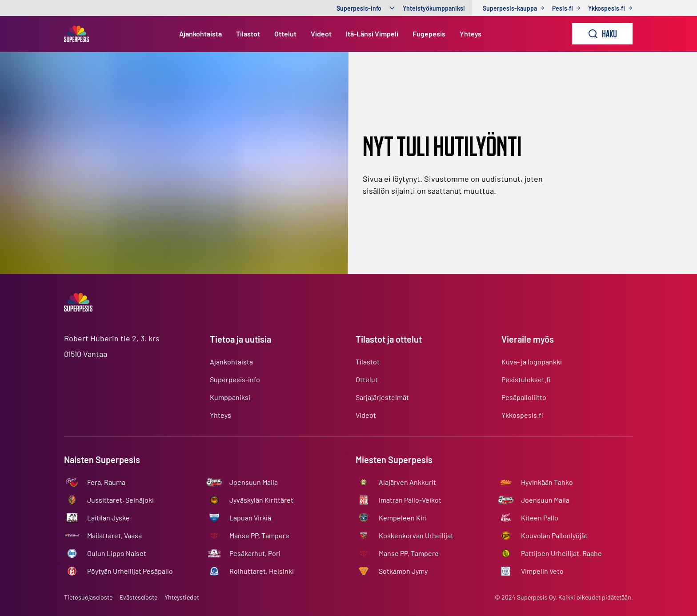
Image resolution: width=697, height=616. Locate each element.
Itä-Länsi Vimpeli (372, 34)
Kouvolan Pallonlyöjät (554, 535)
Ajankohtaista (200, 34)
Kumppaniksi (230, 397)
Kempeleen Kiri (403, 518)
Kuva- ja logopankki (532, 362)
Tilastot (248, 34)
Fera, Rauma (106, 482)
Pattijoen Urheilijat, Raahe (561, 553)
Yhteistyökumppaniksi (434, 8)
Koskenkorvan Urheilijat (416, 535)
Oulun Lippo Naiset (117, 553)
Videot (321, 34)
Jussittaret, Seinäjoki (120, 500)
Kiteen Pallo (540, 518)
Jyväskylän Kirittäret (261, 500)
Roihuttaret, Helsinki (262, 571)
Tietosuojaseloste (88, 597)
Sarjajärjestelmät (382, 397)
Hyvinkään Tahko (547, 482)
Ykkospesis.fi (522, 415)
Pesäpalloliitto (524, 397)
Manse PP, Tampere (259, 535)
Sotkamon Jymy (403, 571)
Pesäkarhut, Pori (255, 553)
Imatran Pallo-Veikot (410, 500)
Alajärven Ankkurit (407, 482)
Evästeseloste (138, 597)
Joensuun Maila (254, 482)
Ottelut (285, 34)
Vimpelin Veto (542, 571)
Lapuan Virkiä (250, 518)
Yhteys (471, 34)
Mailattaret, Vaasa (114, 535)
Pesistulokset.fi (526, 379)
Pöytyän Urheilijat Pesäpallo (130, 571)
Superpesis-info (359, 8)
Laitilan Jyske (108, 518)
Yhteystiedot (182, 597)
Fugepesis (429, 34)
